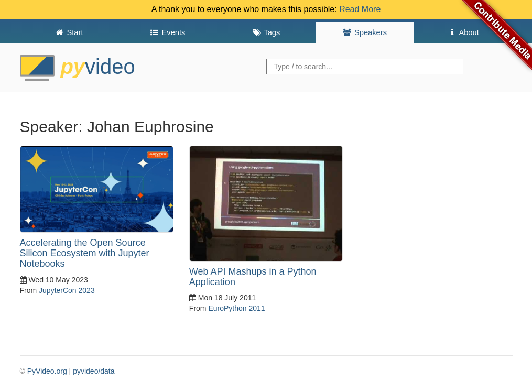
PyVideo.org (47, 371)
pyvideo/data (94, 371)
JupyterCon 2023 (67, 290)
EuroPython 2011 (236, 308)
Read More (360, 9)
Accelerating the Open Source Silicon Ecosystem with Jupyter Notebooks (85, 253)
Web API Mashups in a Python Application (253, 277)
